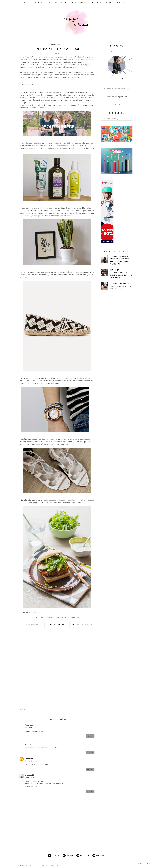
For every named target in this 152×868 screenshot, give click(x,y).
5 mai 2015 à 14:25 (31, 761)
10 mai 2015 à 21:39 (32, 778)
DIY (92, 3)
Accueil (27, 3)
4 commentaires (32, 625)
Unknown (29, 758)
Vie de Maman (57, 45)
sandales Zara (51, 439)
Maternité (55, 3)
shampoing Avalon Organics (55, 148)
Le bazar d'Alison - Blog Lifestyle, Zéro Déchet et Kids (46, 865)
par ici (42, 108)
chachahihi (29, 775)
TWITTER (50, 617)
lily (26, 742)
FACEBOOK (39, 617)
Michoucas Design (47, 208)
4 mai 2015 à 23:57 (31, 728)
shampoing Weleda (61, 146)
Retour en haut (144, 864)
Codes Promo (105, 3)
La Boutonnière (53, 92)
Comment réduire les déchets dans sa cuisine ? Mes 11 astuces (121, 286)
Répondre (90, 736)
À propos (40, 3)
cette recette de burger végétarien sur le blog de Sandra (69, 500)
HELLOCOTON (61, 617)
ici (25, 277)
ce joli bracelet (83, 378)
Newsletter (122, 3)
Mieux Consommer (76, 3)
